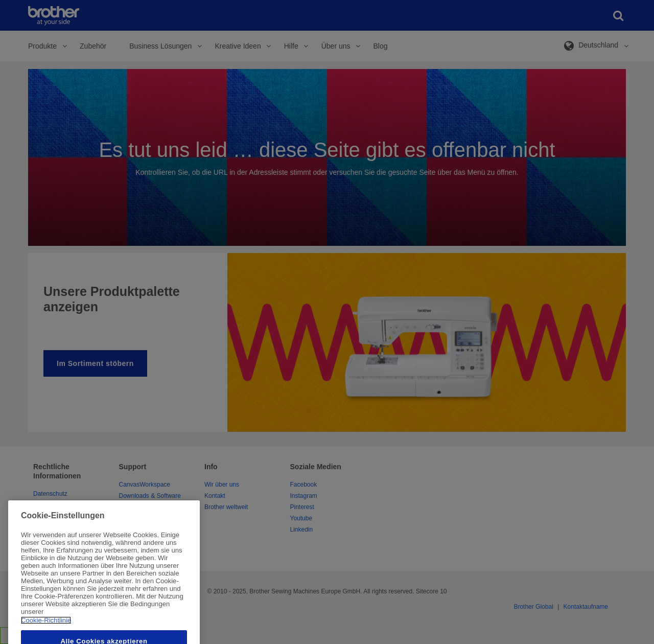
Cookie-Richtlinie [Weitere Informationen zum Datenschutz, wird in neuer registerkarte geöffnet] (46, 632)
